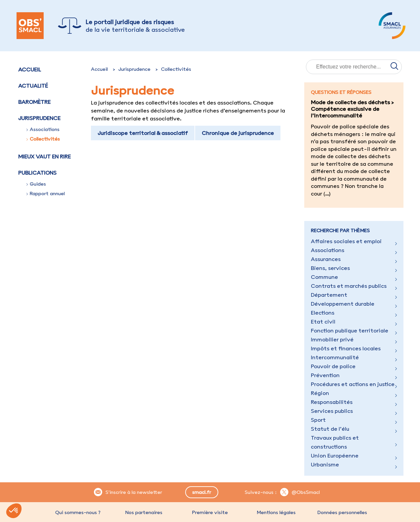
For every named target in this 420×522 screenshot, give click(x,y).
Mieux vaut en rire (44, 156)
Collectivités (43, 139)
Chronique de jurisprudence (238, 133)
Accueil (30, 69)
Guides (36, 184)
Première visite (210, 512)
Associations (43, 129)
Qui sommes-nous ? (78, 512)
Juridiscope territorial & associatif (143, 133)
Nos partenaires (144, 512)
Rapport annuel (46, 194)
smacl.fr (202, 492)
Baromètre (34, 102)
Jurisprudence (134, 69)
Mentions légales (276, 512)
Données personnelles (342, 512)
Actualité (33, 86)
